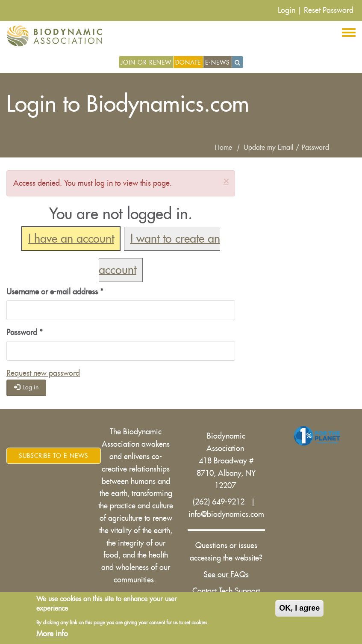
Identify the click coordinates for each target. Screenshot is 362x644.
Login (287, 10)
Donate (188, 62)
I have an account (71, 239)
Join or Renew (146, 62)
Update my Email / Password (286, 148)
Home (224, 148)
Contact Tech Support (226, 591)
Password (25, 332)
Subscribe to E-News (54, 456)
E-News (218, 62)
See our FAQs (226, 575)
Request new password (43, 373)
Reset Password (329, 10)
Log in (26, 387)
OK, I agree (299, 608)
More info (52, 634)
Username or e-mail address (55, 292)
